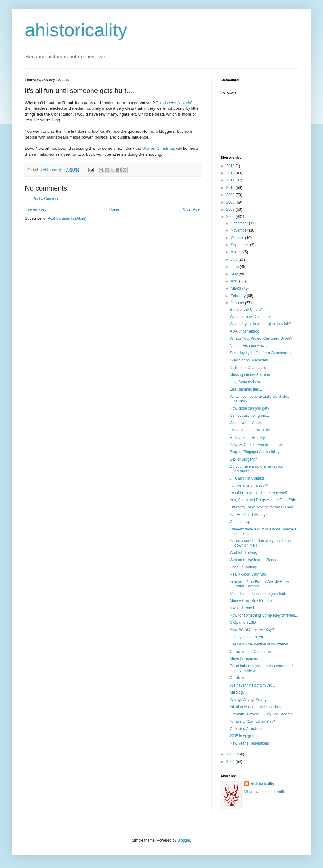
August (237, 252)
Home (114, 209)
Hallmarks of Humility (247, 438)
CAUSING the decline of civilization (259, 644)
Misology (237, 692)
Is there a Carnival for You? (252, 722)
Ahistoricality (262, 784)
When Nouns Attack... (248, 423)
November (240, 230)
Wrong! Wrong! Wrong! (249, 700)
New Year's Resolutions (249, 743)
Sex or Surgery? (243, 459)
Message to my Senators (250, 375)
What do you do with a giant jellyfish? (260, 324)
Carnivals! (238, 678)
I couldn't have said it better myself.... (260, 493)
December (240, 223)
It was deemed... (243, 608)
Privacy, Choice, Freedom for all (256, 445)
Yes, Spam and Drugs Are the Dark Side (263, 500)
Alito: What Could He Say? (252, 630)
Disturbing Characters (248, 368)
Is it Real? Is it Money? (249, 515)
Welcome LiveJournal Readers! (256, 560)
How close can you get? (250, 408)
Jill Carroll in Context (247, 478)
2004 (231, 762)
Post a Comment (46, 199)
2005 (231, 754)
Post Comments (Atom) (67, 218)
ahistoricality (76, 30)
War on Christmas (159, 148)
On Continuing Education (250, 430)
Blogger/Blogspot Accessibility (255, 452)
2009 (231, 195)
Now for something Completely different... (264, 615)
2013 (231, 166)
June (235, 267)
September (240, 245)
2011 (231, 180)
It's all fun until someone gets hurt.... (260, 594)
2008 (231, 202)
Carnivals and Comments (251, 652)
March (237, 288)
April (235, 281)
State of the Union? (246, 310)
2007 (231, 209)
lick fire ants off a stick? (249, 485)
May (235, 274)
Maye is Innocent (244, 659)
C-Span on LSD (243, 622)
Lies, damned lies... (246, 389)
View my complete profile (265, 792)
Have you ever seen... (248, 637)
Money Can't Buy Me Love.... (254, 601)
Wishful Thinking (243, 553)
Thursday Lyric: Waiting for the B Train (261, 507)
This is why (166, 103)
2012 (231, 173)
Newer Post (36, 209)
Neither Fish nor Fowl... (249, 346)
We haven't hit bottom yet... (252, 685)
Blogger (184, 840)
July (235, 259)
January (238, 303)
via (181, 103)
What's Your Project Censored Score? (261, 338)
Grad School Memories (249, 360)
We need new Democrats (251, 317)
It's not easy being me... (249, 416)
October (238, 238)
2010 (231, 188)
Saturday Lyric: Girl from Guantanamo (261, 353)
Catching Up (240, 522)
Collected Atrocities (246, 729)
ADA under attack (244, 331)
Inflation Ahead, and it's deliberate (258, 707)
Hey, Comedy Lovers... (249, 382)
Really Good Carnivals (248, 574)
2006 (231, 217)
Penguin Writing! (243, 567)
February (239, 296)
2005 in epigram (243, 736)
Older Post (191, 209)
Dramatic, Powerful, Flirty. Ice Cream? (261, 714)
